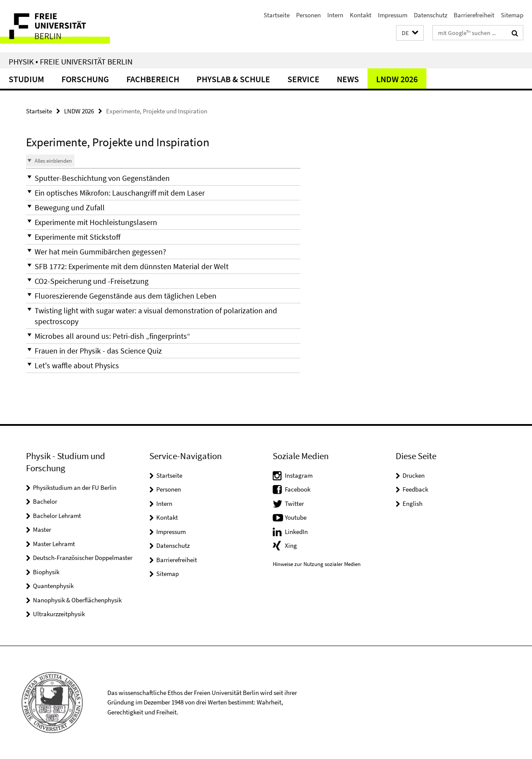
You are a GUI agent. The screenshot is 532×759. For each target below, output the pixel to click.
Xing (291, 545)
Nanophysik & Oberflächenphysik (77, 600)
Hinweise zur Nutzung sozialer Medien (317, 564)
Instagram (299, 475)
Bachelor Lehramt (57, 516)
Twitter (294, 503)
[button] (410, 33)
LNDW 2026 (397, 79)
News (348, 79)
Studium (26, 79)
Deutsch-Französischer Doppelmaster (83, 558)
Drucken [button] (414, 475)
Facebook (298, 489)
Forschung (85, 79)
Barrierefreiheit (474, 15)
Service (303, 79)
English (413, 503)
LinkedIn (296, 532)
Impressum (393, 15)
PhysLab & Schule (233, 79)
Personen (308, 15)
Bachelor (45, 501)
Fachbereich (153, 79)
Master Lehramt (54, 544)
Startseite (277, 15)
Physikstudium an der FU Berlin (75, 487)
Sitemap (512, 15)
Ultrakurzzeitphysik (59, 614)
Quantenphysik (53, 586)
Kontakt (361, 15)
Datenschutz (430, 15)
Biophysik (46, 572)
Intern (335, 15)
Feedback (415, 489)
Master (42, 529)
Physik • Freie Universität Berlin (71, 61)
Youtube (296, 517)
